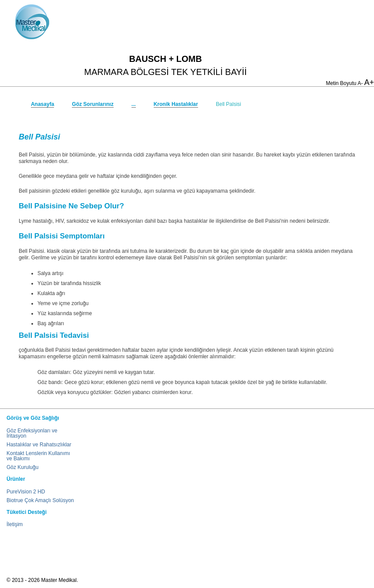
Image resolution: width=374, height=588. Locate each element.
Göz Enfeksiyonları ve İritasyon (32, 433)
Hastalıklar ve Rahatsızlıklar (39, 445)
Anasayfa (42, 104)
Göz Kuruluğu (22, 467)
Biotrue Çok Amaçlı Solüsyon (40, 500)
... (134, 104)
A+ (369, 82)
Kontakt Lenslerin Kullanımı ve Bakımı (38, 456)
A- (360, 83)
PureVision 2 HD (26, 492)
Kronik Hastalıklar (176, 104)
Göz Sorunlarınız (93, 104)
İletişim (15, 524)
